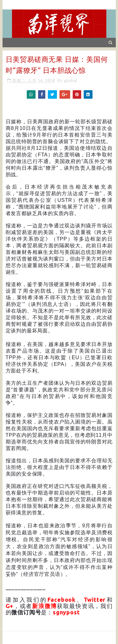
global (70, 80)
